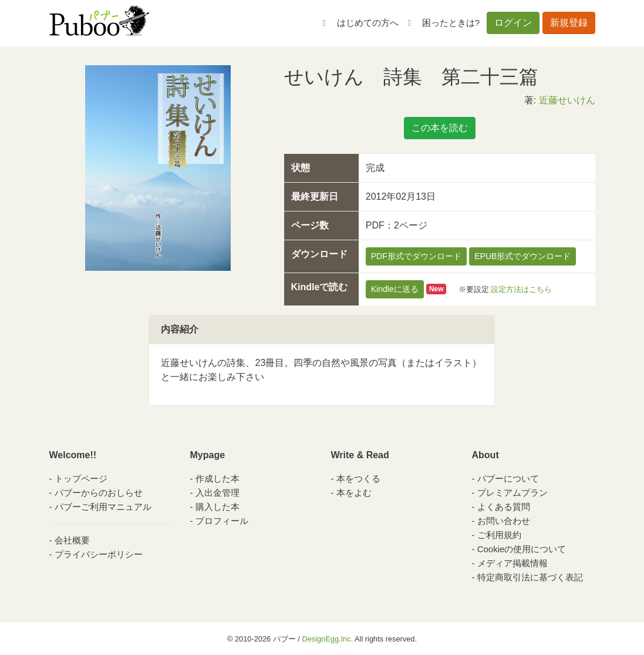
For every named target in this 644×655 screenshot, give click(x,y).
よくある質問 (504, 507)
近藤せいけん (567, 100)
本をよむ (354, 493)
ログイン (513, 23)
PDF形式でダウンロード (416, 256)
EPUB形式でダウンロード (522, 256)
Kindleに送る (395, 289)
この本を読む (440, 128)
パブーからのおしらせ (99, 493)
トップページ (81, 478)
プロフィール (222, 521)
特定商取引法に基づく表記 (530, 577)
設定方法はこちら (521, 289)
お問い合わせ (504, 521)
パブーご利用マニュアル (103, 507)
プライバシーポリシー (99, 554)
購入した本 (218, 507)
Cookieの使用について (522, 549)
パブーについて (508, 478)
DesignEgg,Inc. (327, 639)
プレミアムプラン (512, 493)
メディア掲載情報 (512, 563)
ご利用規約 (499, 535)
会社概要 (72, 540)
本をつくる (358, 478)
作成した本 (218, 478)
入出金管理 (218, 493)
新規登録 (569, 23)
